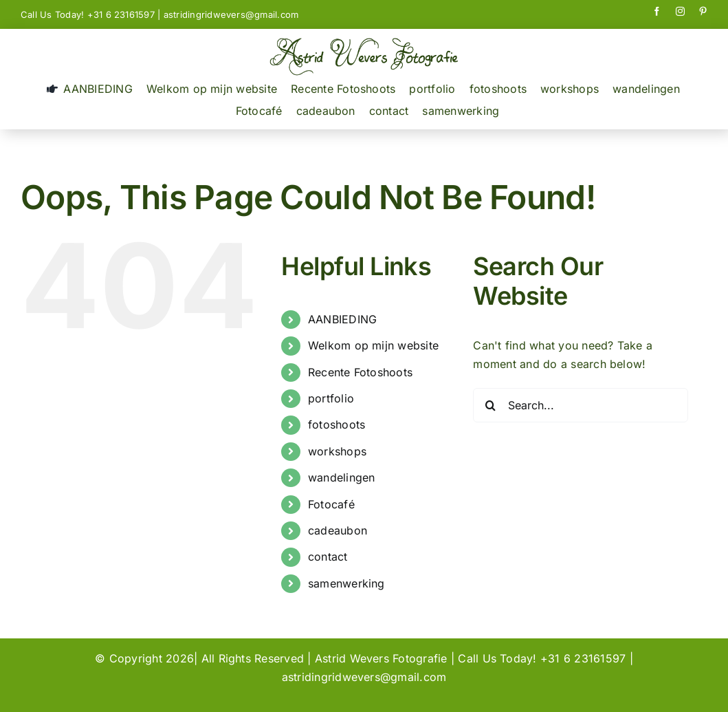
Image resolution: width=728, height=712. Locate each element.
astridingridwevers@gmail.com (231, 14)
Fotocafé (331, 504)
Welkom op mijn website (373, 345)
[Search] (490, 405)
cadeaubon (338, 530)
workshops (337, 451)
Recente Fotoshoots (360, 372)
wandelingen (342, 477)
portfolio (331, 398)
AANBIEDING (342, 319)
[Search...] (581, 405)
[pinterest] (703, 11)
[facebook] (657, 11)
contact (328, 557)
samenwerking (346, 583)
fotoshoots (337, 424)
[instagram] (680, 11)
